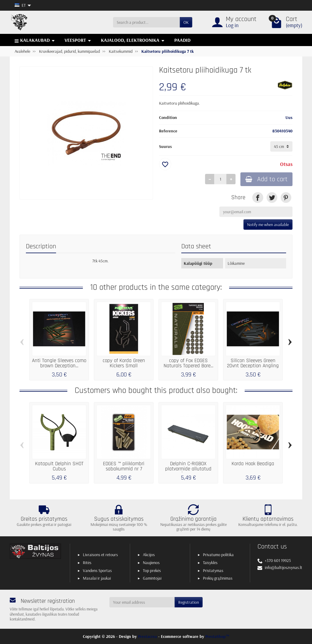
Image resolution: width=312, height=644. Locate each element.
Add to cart (266, 179)
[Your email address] (142, 602)
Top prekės (152, 570)
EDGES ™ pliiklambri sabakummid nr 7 (124, 466)
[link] (258, 198)
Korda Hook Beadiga (253, 464)
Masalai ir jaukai (97, 578)
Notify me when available (268, 225)
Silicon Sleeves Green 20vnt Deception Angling (253, 363)
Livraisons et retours (100, 555)
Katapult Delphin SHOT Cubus (59, 466)
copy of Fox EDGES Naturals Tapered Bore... (188, 363)
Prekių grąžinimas (218, 578)
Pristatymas (213, 570)
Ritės (87, 563)
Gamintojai (152, 578)
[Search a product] (146, 22)
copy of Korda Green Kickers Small (124, 363)
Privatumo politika (218, 555)
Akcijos (149, 555)
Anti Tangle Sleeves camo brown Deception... (59, 363)
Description (41, 246)
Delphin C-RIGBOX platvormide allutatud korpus (188, 469)
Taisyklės (210, 563)
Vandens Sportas (97, 570)
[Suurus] (281, 146)
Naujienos (151, 563)
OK (186, 22)
